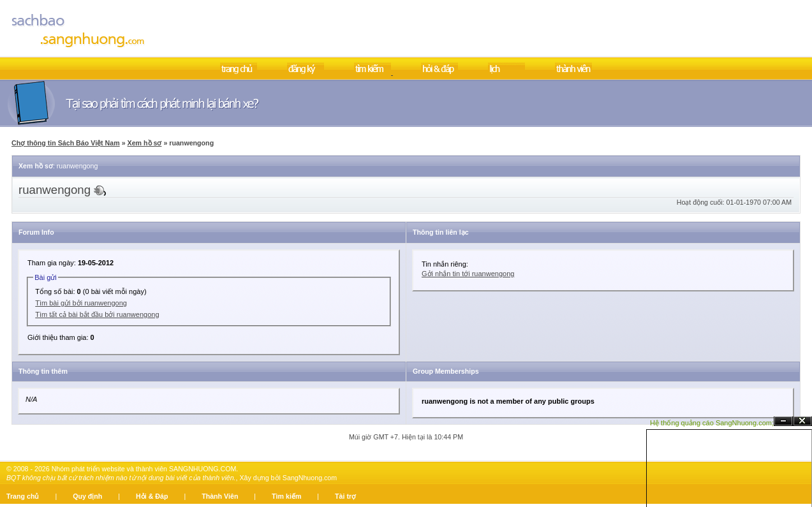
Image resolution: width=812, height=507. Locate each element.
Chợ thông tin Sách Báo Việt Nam (66, 143)
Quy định (87, 496)
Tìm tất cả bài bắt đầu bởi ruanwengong (97, 314)
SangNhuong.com (310, 478)
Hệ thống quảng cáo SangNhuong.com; (712, 423)
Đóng (802, 421)
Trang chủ (23, 496)
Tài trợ (345, 496)
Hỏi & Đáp (152, 496)
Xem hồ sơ (145, 143)
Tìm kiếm (286, 496)
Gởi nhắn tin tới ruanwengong (468, 274)
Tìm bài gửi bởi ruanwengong (81, 303)
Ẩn (783, 421)
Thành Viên (220, 496)
